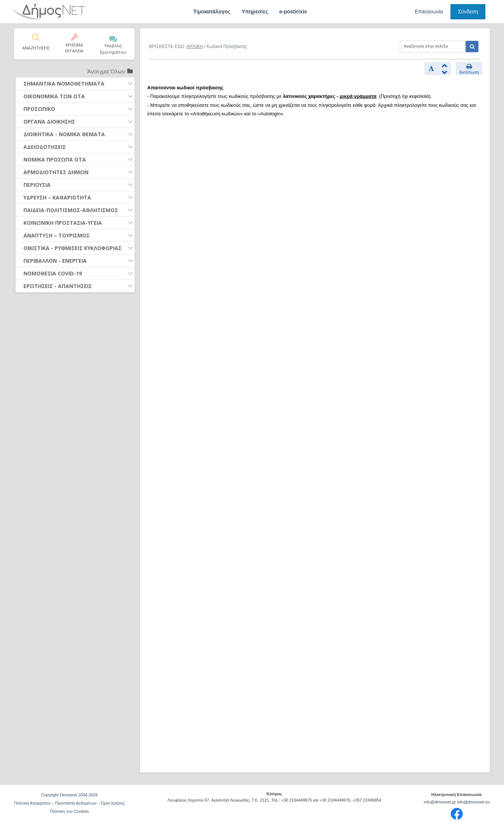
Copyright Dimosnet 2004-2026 (70, 795)
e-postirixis (293, 12)
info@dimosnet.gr (440, 802)
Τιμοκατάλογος (212, 12)
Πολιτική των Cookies (69, 811)
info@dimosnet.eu (474, 802)
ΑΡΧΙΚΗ (195, 47)
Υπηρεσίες (255, 12)
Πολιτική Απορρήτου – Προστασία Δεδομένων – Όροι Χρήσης (70, 803)
